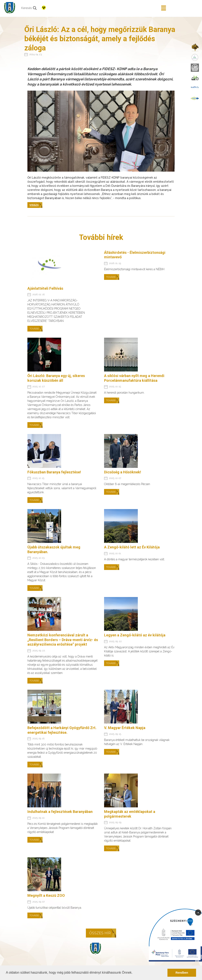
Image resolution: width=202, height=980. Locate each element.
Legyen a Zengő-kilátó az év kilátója (135, 635)
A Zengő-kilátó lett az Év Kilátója (132, 547)
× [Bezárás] (198, 912)
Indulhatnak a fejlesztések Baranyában (60, 812)
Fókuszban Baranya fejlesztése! (54, 472)
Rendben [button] (182, 973)
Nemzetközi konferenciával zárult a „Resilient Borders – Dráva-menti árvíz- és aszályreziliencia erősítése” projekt (63, 640)
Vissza (34, 205)
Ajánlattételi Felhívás (45, 288)
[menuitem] (195, 47)
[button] (134, 973)
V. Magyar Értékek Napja (125, 728)
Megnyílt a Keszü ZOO (46, 895)
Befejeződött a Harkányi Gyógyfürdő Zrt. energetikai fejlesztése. (62, 730)
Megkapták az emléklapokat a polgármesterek (130, 814)
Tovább (34, 329)
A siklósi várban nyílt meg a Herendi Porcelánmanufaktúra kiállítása (134, 378)
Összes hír (100, 933)
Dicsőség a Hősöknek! (123, 472)
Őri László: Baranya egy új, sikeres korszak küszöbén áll (56, 378)
